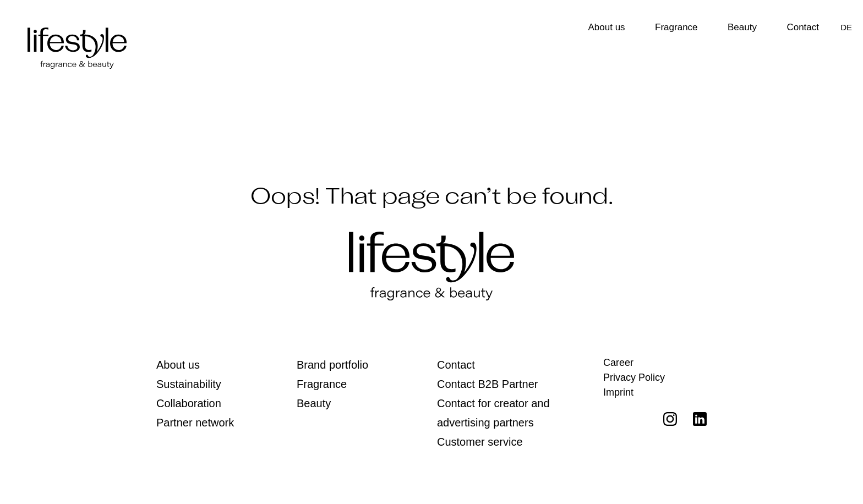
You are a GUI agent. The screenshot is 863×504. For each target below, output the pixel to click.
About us (607, 27)
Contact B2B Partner (487, 384)
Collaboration (189, 403)
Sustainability (189, 384)
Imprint (618, 392)
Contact (803, 27)
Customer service (480, 442)
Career (618, 363)
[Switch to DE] (846, 27)
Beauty (742, 27)
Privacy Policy (634, 377)
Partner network (195, 423)
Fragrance (676, 27)
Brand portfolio (332, 365)
